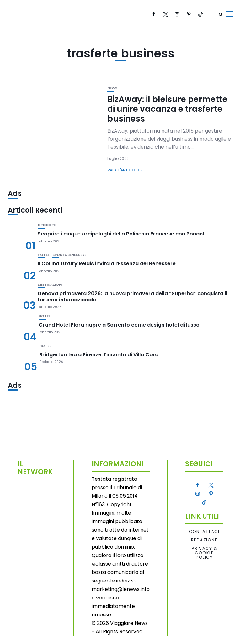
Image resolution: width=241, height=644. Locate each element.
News (112, 88)
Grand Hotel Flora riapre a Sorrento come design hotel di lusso (119, 325)
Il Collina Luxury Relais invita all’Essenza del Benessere (107, 264)
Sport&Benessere (69, 255)
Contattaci (204, 532)
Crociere (47, 225)
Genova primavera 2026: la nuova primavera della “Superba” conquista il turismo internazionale (132, 296)
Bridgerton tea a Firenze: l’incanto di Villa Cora (99, 355)
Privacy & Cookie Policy (204, 553)
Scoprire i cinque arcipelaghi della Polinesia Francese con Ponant (121, 234)
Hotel (43, 255)
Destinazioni (50, 285)
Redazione (204, 540)
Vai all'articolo (123, 170)
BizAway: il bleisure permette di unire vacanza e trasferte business (167, 109)
